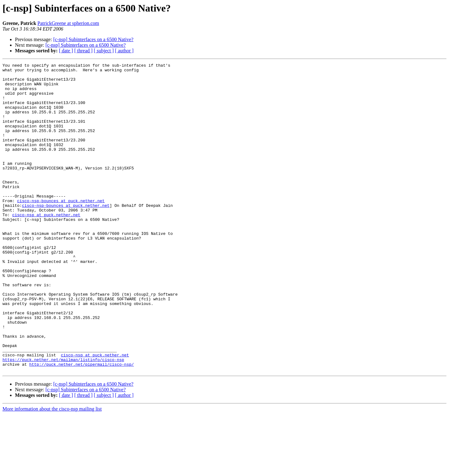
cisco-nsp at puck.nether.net (46, 245)
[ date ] (66, 51)
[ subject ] (104, 51)
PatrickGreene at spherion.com (68, 23)
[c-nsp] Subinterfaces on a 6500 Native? (93, 39)
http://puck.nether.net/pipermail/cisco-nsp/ (82, 425)
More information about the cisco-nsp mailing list (52, 471)
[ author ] (124, 51)
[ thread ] (83, 51)
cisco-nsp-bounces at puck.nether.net (61, 229)
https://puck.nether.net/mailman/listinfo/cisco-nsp (63, 419)
